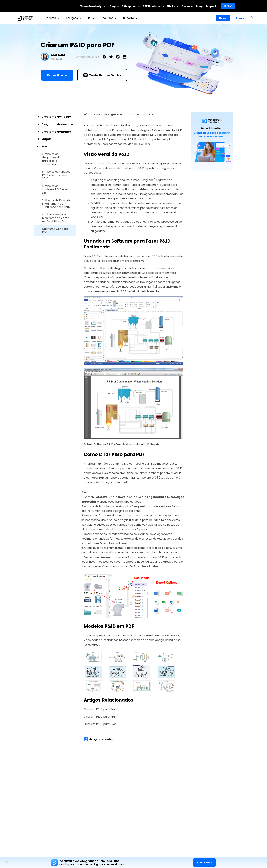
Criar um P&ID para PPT (100, 717)
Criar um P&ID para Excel (101, 724)
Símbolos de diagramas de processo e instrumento (51, 159)
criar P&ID (119, 464)
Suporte (131, 18)
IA (92, 18)
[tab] (55, 117)
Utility (173, 6)
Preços (240, 18)
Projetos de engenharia (108, 114)
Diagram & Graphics (125, 6)
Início (87, 114)
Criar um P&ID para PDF (55, 231)
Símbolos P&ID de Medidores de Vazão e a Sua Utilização (56, 218)
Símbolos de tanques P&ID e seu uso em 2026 (56, 175)
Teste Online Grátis (102, 75)
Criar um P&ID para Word (101, 709)
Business (187, 6)
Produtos (52, 18)
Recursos (109, 18)
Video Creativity (93, 6)
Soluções (74, 18)
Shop (199, 6)
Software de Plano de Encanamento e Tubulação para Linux (56, 204)
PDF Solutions (154, 6)
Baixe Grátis (57, 75)
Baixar (223, 18)
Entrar (228, 6)
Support (211, 6)
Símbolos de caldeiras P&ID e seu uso (56, 189)
